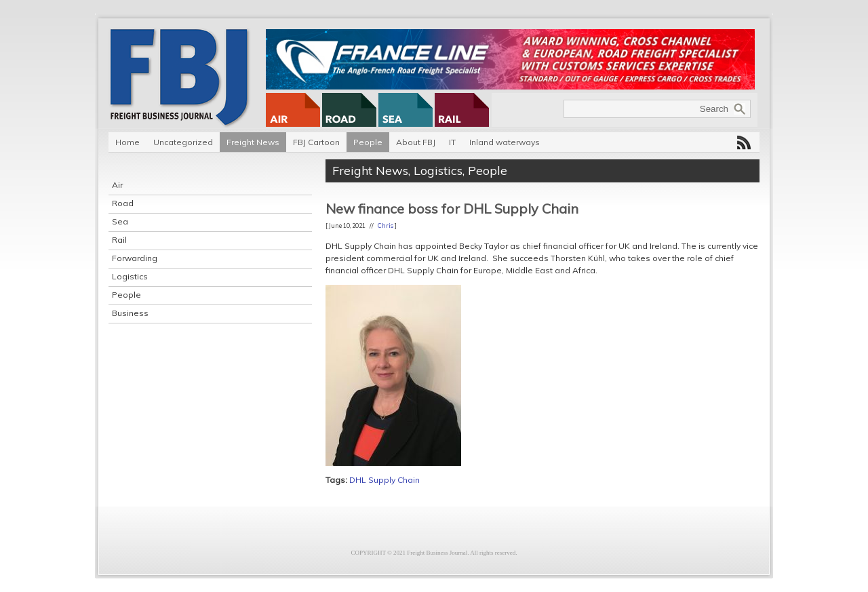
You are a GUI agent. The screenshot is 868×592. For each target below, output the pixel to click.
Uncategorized (183, 142)
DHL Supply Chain (384, 480)
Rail (119, 240)
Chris (386, 225)
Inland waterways (505, 142)
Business (130, 313)
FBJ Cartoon (316, 142)
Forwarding (135, 258)
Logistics (130, 276)
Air (117, 185)
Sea (120, 221)
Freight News (253, 142)
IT (452, 142)
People (368, 142)
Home (127, 142)
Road (123, 203)
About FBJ (416, 142)
